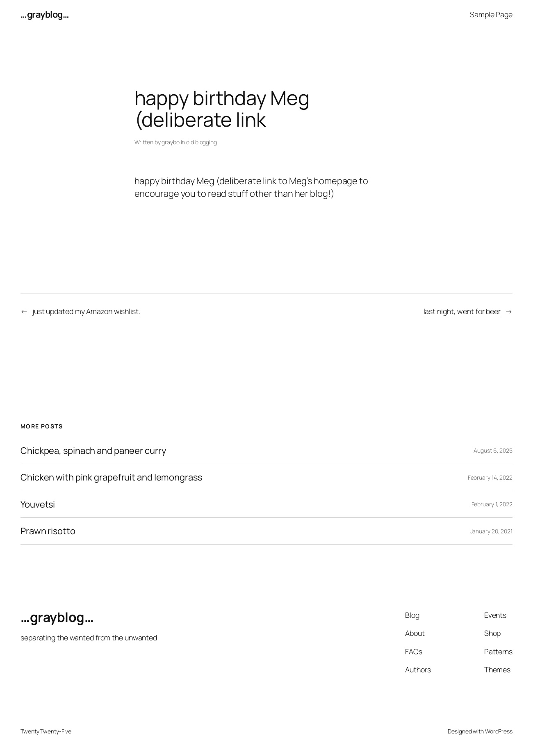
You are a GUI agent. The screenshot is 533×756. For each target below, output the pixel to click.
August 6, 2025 (493, 450)
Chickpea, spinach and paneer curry (93, 451)
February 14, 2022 (490, 477)
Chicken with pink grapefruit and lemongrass (111, 477)
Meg (205, 181)
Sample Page (491, 14)
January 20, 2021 (491, 531)
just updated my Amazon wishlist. (86, 311)
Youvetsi (38, 504)
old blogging (202, 142)
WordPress (499, 731)
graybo (170, 142)
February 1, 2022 (492, 504)
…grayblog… (45, 14)
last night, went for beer (462, 311)
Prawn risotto (48, 531)
